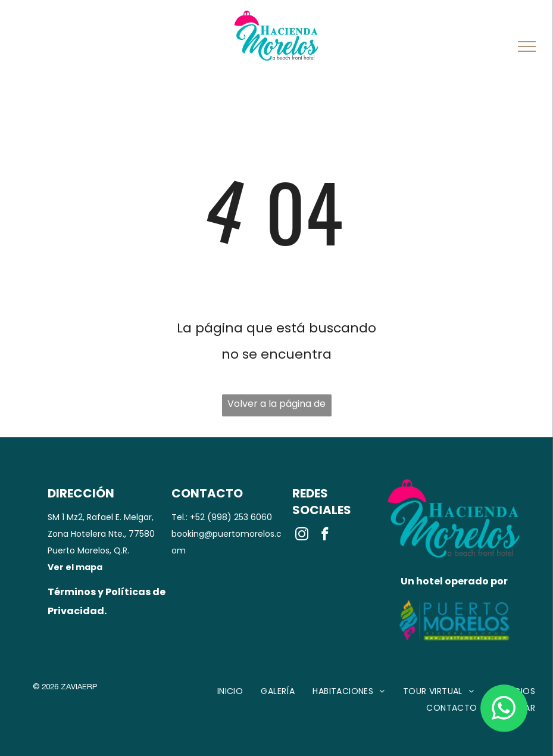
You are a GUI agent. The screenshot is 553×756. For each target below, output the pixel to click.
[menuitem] (230, 691)
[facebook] (325, 536)
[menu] (527, 46)
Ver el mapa (75, 567)
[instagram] (302, 536)
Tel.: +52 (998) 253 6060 (222, 517)
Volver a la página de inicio (276, 407)
